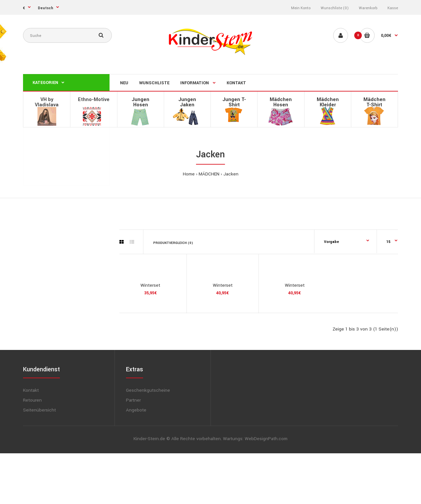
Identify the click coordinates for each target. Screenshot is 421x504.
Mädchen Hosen (281, 102)
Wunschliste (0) (335, 8)
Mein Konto (301, 8)
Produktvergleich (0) (173, 243)
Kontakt (31, 441)
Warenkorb (368, 8)
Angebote (136, 461)
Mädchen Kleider (328, 102)
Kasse (393, 8)
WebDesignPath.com (266, 489)
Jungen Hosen (140, 102)
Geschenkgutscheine (148, 441)
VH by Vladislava (47, 102)
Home (189, 174)
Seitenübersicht (39, 461)
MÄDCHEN (209, 174)
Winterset (150, 336)
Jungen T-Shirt (234, 102)
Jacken (231, 174)
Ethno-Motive (94, 100)
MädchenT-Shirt (374, 102)
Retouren (32, 451)
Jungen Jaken (187, 102)
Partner (133, 451)
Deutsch (46, 8)
